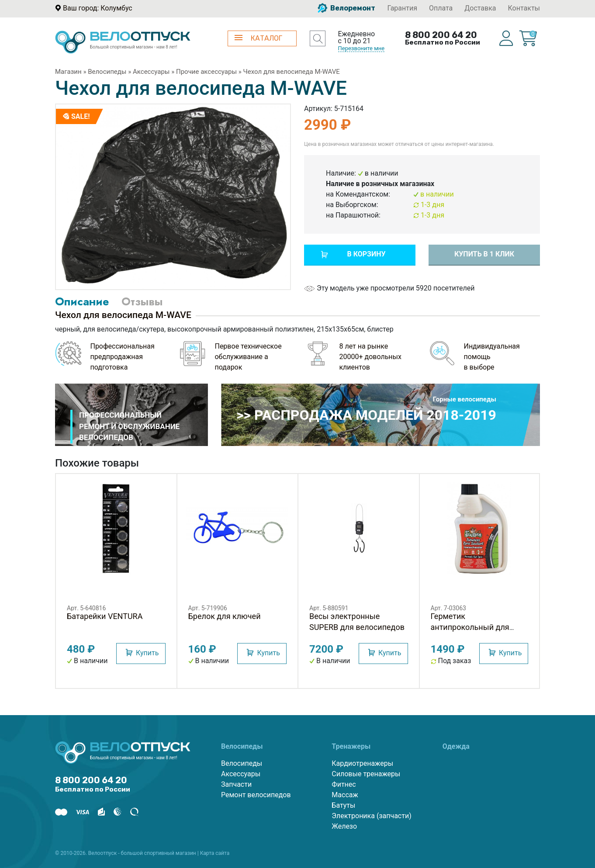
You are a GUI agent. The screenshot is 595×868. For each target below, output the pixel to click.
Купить (147, 653)
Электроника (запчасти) (371, 816)
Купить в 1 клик (484, 254)
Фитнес (344, 784)
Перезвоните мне (361, 48)
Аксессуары (151, 72)
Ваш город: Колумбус (98, 8)
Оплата (441, 8)
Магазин (68, 72)
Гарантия (402, 8)
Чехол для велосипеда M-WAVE (292, 72)
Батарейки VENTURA (105, 616)
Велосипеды (107, 72)
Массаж (345, 795)
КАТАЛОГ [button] (258, 38)
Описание (82, 301)
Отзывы (142, 301)
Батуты (343, 805)
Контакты (524, 8)
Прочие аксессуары (206, 72)
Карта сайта (215, 853)
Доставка (480, 8)
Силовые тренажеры (366, 774)
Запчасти (236, 784)
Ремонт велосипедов (256, 795)
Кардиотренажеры (362, 763)
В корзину (366, 254)
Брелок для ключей (225, 616)
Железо (344, 826)
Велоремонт (346, 8)
